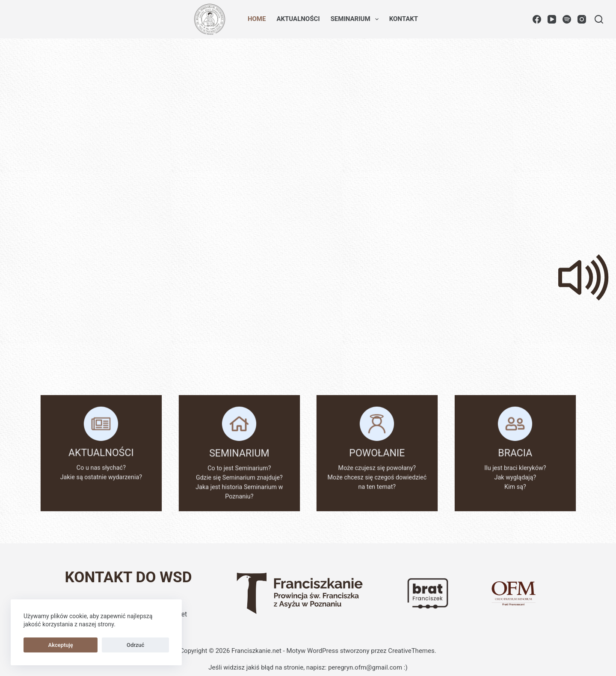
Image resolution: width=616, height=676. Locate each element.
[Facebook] (537, 19)
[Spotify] (567, 19)
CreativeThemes (411, 651)
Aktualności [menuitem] (298, 19)
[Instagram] (582, 19)
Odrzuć (87, 645)
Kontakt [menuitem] (404, 19)
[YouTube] (552, 19)
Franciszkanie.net (256, 651)
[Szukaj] (599, 19)
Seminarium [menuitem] (356, 19)
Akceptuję (44, 645)
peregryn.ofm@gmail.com (365, 667)
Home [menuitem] (257, 19)
